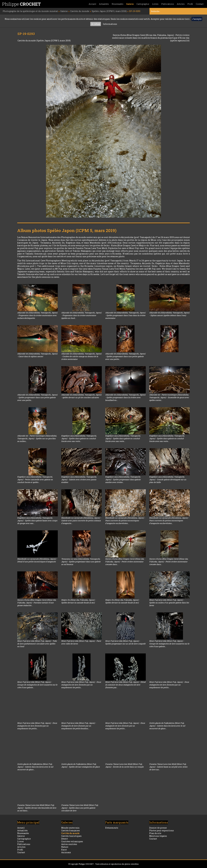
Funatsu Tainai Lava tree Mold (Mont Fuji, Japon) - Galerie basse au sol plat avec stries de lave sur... (168, 767)
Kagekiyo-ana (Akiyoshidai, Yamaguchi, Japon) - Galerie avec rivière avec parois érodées (79, 480)
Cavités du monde (27, 41)
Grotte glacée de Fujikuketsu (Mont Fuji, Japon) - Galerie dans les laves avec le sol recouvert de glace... (167, 726)
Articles (181, 4)
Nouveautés (118, 4)
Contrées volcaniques (72, 841)
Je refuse (96, 24)
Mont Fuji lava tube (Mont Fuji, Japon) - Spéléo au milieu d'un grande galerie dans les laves (169, 603)
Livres (155, 4)
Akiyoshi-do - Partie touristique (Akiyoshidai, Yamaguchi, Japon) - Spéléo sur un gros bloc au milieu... (37, 438)
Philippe (21, 4)
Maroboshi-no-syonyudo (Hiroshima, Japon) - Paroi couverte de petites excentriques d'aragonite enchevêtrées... (125, 521)
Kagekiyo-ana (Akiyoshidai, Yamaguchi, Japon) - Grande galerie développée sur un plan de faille (168, 480)
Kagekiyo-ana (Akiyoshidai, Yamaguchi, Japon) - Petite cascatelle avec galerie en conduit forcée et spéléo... (35, 480)
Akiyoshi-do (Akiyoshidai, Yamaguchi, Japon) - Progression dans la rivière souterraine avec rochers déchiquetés (37, 315)
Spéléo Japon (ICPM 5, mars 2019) (54, 41)
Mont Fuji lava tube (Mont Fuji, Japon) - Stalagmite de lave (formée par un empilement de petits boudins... (79, 726)
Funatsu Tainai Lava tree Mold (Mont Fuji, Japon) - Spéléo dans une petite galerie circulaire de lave (80, 808)
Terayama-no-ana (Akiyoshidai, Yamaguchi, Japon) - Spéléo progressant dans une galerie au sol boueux (81, 562)
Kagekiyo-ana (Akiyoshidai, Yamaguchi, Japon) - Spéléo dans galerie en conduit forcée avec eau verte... (79, 438)
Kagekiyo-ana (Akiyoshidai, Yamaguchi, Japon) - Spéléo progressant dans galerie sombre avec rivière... (123, 480)
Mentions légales (158, 836)
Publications (168, 4)
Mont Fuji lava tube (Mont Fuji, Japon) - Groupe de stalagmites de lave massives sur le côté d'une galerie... (169, 644)
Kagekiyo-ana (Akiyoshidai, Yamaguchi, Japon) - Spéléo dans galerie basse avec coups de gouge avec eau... (37, 521)
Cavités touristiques (71, 836)
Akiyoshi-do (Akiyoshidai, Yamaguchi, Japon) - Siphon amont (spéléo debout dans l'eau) (169, 314)
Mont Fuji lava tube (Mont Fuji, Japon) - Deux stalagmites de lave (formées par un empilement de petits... (81, 685)
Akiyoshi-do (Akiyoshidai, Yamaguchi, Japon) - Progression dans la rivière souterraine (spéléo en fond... (81, 315)
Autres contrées (69, 844)
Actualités (104, 4)
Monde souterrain (70, 828)
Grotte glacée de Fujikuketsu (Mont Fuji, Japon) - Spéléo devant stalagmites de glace (80, 765)
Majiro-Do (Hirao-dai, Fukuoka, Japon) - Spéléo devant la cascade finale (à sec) (78, 601)
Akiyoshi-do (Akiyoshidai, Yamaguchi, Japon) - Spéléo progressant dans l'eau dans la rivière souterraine (125, 315)
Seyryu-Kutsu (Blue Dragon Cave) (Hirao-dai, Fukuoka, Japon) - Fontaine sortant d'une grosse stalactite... (37, 603)
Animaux (66, 852)
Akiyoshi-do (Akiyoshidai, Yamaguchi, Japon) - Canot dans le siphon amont (37, 355)
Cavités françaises (71, 830)
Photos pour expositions (162, 830)
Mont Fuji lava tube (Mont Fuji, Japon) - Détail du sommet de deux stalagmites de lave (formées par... (125, 685)
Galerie (130, 4)
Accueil (92, 4)
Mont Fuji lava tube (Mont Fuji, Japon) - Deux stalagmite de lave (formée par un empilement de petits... (125, 726)
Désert (65, 839)
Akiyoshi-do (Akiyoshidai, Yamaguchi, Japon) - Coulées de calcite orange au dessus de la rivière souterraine (81, 356)
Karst (64, 850)
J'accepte (197, 19)
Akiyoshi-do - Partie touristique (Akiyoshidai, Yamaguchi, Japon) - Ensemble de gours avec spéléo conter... (169, 397)
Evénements (112, 828)
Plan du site (155, 833)
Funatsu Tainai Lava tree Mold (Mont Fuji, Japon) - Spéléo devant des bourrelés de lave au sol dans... (37, 808)
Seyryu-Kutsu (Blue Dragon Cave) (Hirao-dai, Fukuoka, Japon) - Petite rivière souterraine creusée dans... (125, 562)
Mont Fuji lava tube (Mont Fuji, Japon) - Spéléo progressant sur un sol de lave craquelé (125, 642)
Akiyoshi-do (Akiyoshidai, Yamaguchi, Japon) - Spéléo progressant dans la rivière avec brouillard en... (125, 397)
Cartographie (143, 4)
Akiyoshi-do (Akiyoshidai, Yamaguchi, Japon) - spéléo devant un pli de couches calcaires (81, 396)
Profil (190, 4)
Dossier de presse (158, 828)
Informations (110, 24)
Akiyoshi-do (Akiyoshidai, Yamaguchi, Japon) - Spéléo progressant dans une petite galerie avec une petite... (125, 356)
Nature (65, 847)
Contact (200, 4)
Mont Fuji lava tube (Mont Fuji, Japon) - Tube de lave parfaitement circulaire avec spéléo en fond (37, 644)
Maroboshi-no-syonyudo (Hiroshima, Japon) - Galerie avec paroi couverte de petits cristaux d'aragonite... (81, 521)
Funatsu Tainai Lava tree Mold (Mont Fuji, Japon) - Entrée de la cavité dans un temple (124, 765)
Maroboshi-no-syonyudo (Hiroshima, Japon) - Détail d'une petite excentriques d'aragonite (37, 560)
